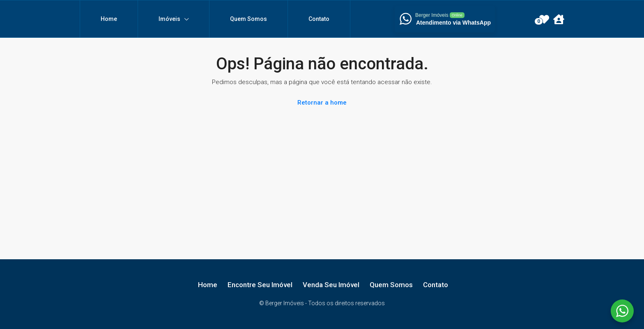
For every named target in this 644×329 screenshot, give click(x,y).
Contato (319, 19)
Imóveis (169, 19)
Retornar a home (322, 103)
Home (109, 19)
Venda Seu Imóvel (331, 285)
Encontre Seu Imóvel (260, 285)
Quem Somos (248, 19)
